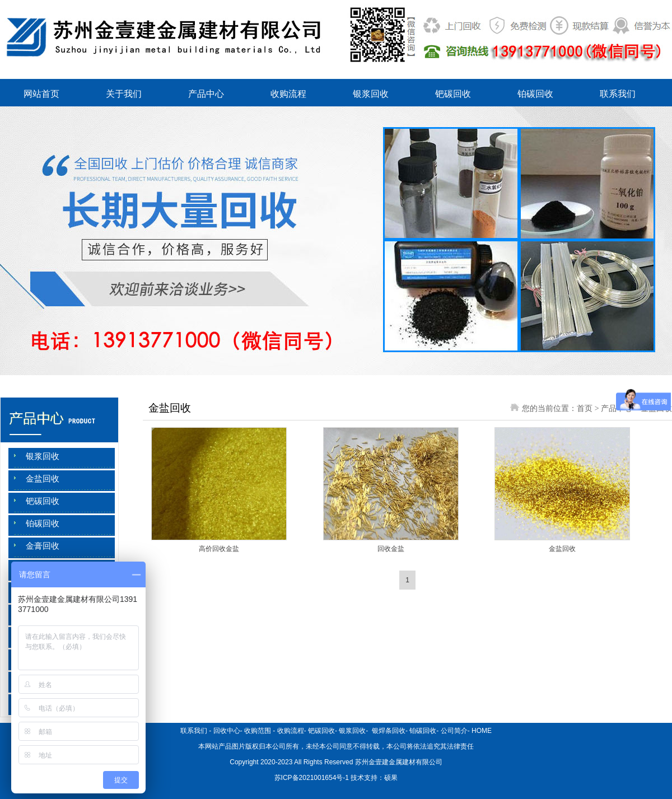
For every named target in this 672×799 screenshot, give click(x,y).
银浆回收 (371, 94)
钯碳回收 (453, 94)
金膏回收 (43, 546)
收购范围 (258, 731)
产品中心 (206, 94)
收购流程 (288, 94)
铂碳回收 (535, 94)
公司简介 (454, 731)
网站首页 (41, 94)
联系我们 (618, 94)
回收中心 (227, 731)
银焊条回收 (388, 731)
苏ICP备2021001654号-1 (312, 778)
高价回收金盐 (219, 549)
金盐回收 (43, 479)
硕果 (391, 778)
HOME (482, 731)
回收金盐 (391, 549)
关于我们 (124, 94)
